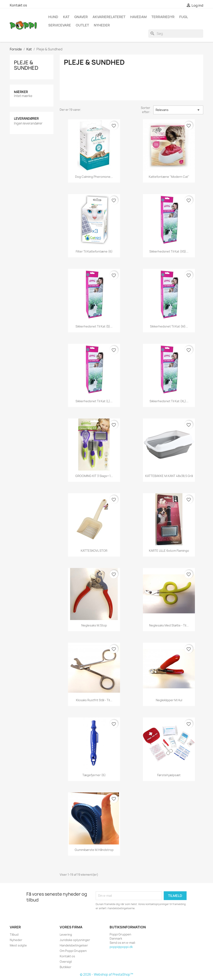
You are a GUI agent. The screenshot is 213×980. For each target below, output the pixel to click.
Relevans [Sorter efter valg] (178, 110)
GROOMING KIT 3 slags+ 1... (94, 476)
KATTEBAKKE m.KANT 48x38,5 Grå (169, 476)
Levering (66, 935)
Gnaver (81, 17)
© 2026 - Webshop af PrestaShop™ (106, 974)
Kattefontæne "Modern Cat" (169, 177)
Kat (66, 17)
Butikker (66, 967)
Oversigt (66, 962)
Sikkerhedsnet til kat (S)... (94, 326)
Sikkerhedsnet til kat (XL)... (169, 401)
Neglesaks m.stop (94, 625)
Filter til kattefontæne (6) (94, 251)
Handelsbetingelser (74, 945)
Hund (53, 17)
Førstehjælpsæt (169, 775)
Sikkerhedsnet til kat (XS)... (169, 251)
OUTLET (82, 25)
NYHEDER (102, 25)
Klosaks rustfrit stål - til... (94, 700)
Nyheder (16, 940)
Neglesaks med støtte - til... (169, 625)
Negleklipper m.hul (169, 700)
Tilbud (14, 935)
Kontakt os (18, 5)
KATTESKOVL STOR (94, 551)
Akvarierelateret (109, 17)
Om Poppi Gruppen (73, 951)
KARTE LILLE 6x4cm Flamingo (169, 551)
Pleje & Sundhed (26, 65)
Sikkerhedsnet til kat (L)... (94, 401)
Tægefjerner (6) (94, 775)
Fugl (184, 17)
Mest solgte (18, 945)
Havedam (138, 17)
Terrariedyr (163, 17)
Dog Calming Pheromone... (94, 177)
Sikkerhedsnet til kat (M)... (169, 326)
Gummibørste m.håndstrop (94, 850)
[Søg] (176, 34)
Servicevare (60, 25)
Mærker (21, 92)
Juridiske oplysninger (75, 940)
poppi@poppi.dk (121, 947)
